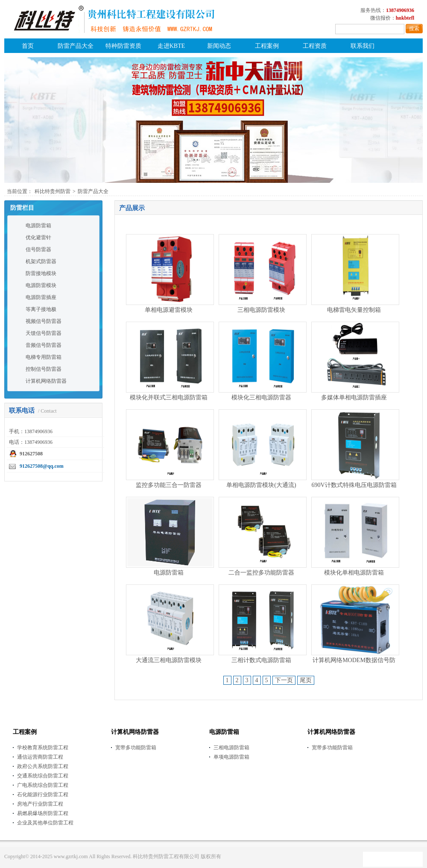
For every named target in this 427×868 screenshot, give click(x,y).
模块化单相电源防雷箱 (354, 573)
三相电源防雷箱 (231, 748)
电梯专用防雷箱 (44, 357)
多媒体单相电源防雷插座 (354, 397)
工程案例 (267, 46)
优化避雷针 (38, 238)
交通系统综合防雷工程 (43, 776)
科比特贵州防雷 (53, 191)
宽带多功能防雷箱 (136, 748)
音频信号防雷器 (44, 345)
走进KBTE (171, 46)
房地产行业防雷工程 (40, 804)
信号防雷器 (38, 249)
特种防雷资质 (123, 46)
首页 (28, 46)
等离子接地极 (41, 309)
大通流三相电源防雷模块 (169, 660)
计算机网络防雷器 (46, 381)
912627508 (31, 454)
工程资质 (315, 46)
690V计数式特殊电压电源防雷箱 (354, 485)
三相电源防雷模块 (261, 310)
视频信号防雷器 (44, 321)
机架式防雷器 (41, 261)
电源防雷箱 (38, 226)
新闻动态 (219, 46)
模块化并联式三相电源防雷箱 (169, 397)
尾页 (306, 680)
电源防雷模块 (41, 285)
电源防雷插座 (41, 297)
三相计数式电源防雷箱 (261, 660)
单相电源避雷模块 (169, 310)
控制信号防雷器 (44, 369)
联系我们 (363, 46)
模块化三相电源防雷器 (261, 397)
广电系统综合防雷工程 (43, 785)
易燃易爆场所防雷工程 (43, 813)
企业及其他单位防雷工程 (45, 823)
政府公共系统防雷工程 (43, 766)
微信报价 (380, 18)
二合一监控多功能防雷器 (261, 573)
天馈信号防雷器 (44, 333)
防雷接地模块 (41, 273)
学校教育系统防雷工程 (43, 748)
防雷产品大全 (76, 46)
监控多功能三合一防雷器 (169, 485)
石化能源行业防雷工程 (43, 795)
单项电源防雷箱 (231, 757)
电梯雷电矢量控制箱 (354, 310)
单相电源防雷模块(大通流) (261, 485)
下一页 (284, 680)
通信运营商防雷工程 (40, 757)
